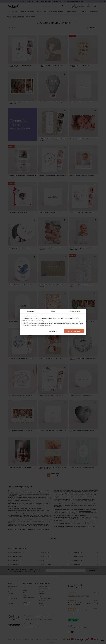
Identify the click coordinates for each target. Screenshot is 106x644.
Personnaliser (53, 331)
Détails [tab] (53, 311)
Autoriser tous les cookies (74, 331)
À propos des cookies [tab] (75, 311)
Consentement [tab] (31, 311)
